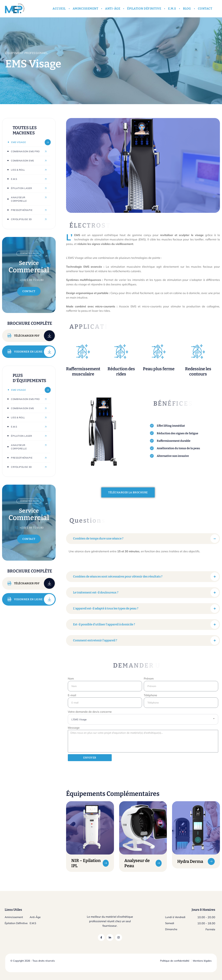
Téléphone (150, 695)
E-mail (72, 695)
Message (74, 728)
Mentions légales (202, 961)
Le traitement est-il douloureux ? (96, 592)
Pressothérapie (22, 210)
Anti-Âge (35, 917)
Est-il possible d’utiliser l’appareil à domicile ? (104, 624)
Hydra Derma (190, 861)
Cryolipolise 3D (21, 219)
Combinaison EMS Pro (25, 151)
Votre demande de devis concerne (90, 712)
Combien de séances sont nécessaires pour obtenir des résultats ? (118, 577)
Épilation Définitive (16, 923)
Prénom (149, 679)
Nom (71, 679)
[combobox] (143, 719)
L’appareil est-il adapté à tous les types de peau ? (106, 608)
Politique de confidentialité (175, 961)
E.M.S (172, 9)
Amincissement (14, 917)
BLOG (187, 9)
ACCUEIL (59, 9)
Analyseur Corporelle (19, 199)
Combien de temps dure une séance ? (98, 539)
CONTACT (205, 9)
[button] (143, 539)
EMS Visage (19, 142)
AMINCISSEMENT (86, 9)
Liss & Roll (18, 170)
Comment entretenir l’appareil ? (95, 640)
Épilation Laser (22, 188)
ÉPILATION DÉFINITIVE (144, 9)
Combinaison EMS (22, 161)
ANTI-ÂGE (113, 9)
